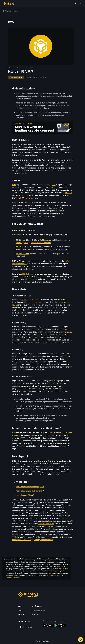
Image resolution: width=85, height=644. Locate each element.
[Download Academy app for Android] (60, 626)
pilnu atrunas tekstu (62, 568)
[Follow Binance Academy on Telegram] (25, 621)
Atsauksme (35, 614)
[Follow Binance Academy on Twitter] (22, 621)
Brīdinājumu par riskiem (13, 577)
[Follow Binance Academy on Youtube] (29, 621)
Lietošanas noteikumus (55, 575)
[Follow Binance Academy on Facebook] (19, 621)
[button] (81, 4)
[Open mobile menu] (81, 4)
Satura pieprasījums (38, 611)
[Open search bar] (76, 4)
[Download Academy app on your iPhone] (49, 626)
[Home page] (9, 4)
